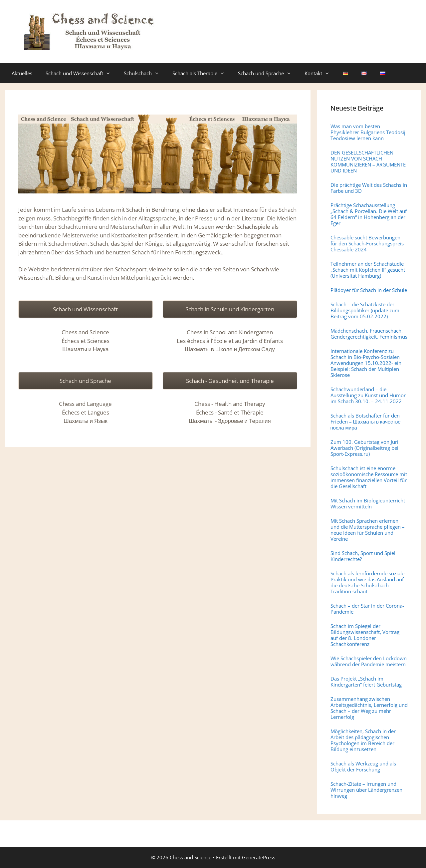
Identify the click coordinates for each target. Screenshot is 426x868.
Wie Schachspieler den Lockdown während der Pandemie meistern (369, 661)
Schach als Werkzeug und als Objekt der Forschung (363, 766)
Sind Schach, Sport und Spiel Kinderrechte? (363, 556)
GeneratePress (259, 857)
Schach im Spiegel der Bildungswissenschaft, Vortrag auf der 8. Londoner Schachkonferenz (365, 635)
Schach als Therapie (202, 73)
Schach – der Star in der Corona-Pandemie (367, 609)
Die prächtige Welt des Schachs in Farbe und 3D (369, 188)
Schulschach (145, 73)
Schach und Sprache (268, 73)
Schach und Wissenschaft (81, 73)
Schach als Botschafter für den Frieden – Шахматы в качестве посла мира (366, 422)
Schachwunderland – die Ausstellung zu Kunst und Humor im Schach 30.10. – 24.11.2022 (368, 395)
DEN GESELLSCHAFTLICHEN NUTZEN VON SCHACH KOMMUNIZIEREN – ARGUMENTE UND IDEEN (368, 161)
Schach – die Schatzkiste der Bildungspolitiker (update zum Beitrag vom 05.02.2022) (365, 310)
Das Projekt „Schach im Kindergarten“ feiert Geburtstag (366, 682)
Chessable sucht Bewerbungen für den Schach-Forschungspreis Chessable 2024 (367, 243)
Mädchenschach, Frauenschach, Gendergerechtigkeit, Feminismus (369, 334)
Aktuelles (22, 73)
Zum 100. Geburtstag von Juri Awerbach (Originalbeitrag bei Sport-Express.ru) (364, 448)
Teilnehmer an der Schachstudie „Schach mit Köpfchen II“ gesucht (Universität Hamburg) (368, 270)
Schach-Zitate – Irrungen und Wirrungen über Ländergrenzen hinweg (366, 790)
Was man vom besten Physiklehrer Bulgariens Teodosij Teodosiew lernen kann (368, 132)
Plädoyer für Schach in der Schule (369, 290)
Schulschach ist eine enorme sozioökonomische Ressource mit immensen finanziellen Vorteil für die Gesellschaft (369, 477)
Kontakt (320, 73)
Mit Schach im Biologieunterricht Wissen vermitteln (368, 503)
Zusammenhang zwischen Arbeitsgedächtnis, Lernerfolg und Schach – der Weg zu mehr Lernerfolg (369, 708)
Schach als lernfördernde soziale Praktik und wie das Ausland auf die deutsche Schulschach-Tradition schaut (367, 582)
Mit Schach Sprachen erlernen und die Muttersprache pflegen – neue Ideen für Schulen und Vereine (368, 530)
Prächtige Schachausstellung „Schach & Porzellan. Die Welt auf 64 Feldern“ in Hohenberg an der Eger (369, 214)
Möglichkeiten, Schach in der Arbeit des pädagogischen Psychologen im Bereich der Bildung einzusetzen (363, 740)
